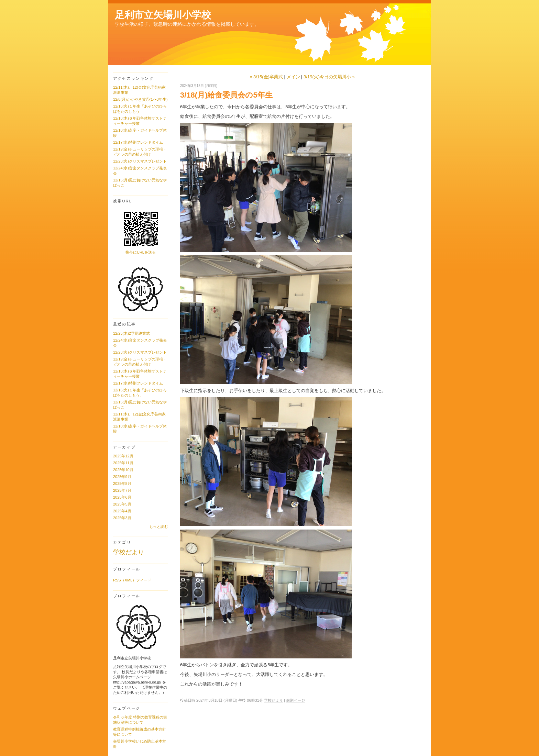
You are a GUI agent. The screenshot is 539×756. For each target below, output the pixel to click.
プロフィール (127, 569)
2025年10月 (123, 470)
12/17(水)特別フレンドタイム (138, 142)
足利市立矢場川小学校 (163, 15)
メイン (293, 77)
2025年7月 (122, 490)
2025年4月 (122, 511)
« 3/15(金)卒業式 (266, 77)
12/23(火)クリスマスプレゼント (140, 161)
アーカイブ (124, 447)
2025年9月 (122, 477)
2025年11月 (123, 463)
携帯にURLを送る (141, 252)
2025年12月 (123, 456)
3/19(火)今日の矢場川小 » (329, 77)
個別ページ (295, 700)
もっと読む (159, 526)
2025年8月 (122, 483)
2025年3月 (122, 518)
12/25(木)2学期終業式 (131, 333)
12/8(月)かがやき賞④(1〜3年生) (140, 99)
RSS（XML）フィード (132, 580)
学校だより (129, 552)
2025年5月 (122, 504)
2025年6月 (122, 497)
